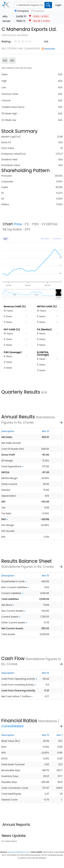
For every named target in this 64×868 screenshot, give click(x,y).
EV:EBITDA (50, 224)
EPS (28, 229)
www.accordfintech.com (19, 852)
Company (23, 11)
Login (58, 5)
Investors (39, 11)
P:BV (35, 224)
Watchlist (50, 49)
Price (18, 224)
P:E (27, 224)
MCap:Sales (12, 229)
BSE (12, 61)
